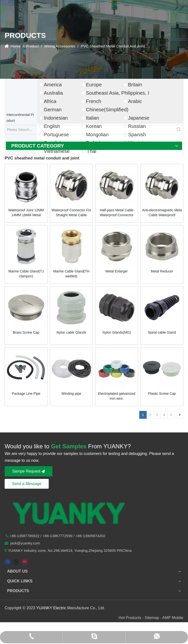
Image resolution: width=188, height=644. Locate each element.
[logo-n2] (70, 512)
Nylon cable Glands (71, 332)
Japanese (139, 118)
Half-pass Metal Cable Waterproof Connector (117, 213)
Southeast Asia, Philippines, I (117, 93)
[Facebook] (8, 562)
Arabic (135, 101)
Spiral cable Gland (162, 332)
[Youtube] (25, 562)
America (53, 85)
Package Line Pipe (26, 394)
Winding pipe (71, 394)
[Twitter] (16, 562)
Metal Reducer (162, 271)
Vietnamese (57, 151)
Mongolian (97, 135)
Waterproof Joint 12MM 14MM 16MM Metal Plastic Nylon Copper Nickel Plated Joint (26, 213)
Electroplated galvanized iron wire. (117, 396)
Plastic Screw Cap (162, 394)
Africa (50, 101)
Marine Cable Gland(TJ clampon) (26, 274)
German (53, 110)
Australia (53, 93)
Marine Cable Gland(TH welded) (71, 274)
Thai (91, 151)
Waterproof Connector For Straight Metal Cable (71, 213)
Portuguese (56, 135)
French (94, 101)
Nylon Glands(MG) (117, 332)
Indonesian (56, 118)
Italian (92, 118)
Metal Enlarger (117, 271)
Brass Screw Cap (26, 332)
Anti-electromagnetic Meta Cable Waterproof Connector (162, 213)
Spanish (137, 135)
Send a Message (27, 484)
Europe (94, 85)
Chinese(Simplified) (107, 110)
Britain (135, 85)
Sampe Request (29, 471)
